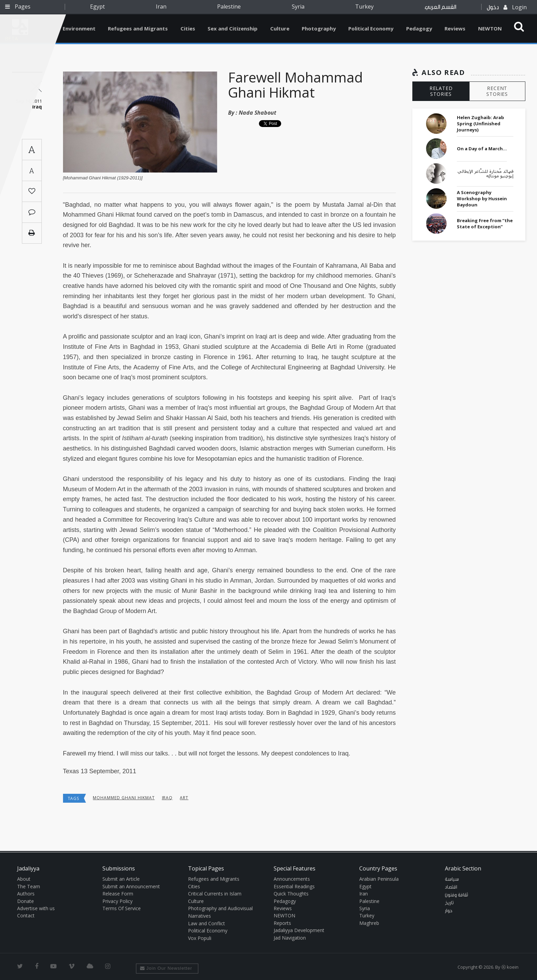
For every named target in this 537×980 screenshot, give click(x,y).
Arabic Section (463, 868)
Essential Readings (294, 886)
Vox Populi (200, 938)
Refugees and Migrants (138, 28)
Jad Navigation (290, 938)
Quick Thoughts (291, 894)
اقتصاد (451, 887)
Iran (161, 7)
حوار (449, 911)
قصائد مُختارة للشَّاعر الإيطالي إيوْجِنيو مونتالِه (485, 174)
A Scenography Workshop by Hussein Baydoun (482, 199)
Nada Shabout (258, 113)
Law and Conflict (207, 923)
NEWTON (490, 28)
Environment (79, 28)
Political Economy (371, 28)
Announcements (292, 879)
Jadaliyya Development (299, 930)
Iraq (167, 798)
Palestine (229, 7)
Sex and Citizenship (233, 28)
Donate (26, 901)
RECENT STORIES (497, 91)
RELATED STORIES (441, 91)
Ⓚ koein (510, 967)
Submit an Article (121, 879)
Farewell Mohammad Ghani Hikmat (295, 85)
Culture (280, 28)
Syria (298, 7)
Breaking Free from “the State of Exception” (485, 224)
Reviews (455, 28)
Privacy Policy (117, 901)
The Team (29, 886)
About (24, 879)
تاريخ (449, 903)
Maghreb (369, 923)
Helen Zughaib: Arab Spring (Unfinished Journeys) (480, 124)
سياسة (452, 879)
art (184, 798)
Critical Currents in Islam (215, 894)
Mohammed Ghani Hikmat (124, 798)
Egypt (97, 7)
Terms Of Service (122, 908)
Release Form (118, 894)
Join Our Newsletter (166, 968)
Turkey (364, 7)
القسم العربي (440, 7)
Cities (188, 28)
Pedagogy (419, 28)
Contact (26, 915)
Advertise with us (36, 908)
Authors (26, 894)
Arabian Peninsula (379, 879)
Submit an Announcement (131, 886)
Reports (282, 923)
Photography (319, 28)
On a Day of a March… (482, 149)
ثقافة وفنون (457, 895)
